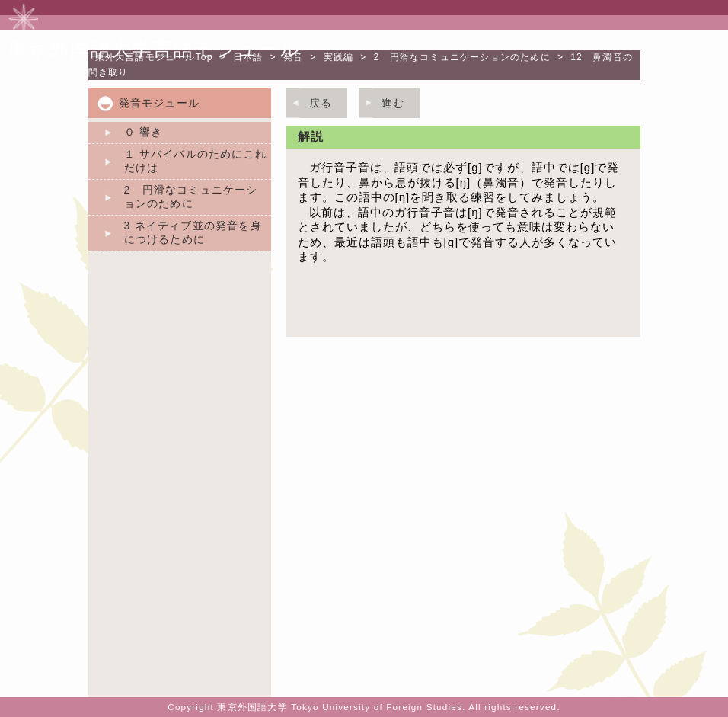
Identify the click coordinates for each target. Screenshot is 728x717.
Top (154, 57)
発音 (293, 57)
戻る (321, 103)
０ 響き (144, 132)
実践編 (339, 57)
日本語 (248, 57)
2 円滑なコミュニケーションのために (462, 57)
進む (393, 103)
